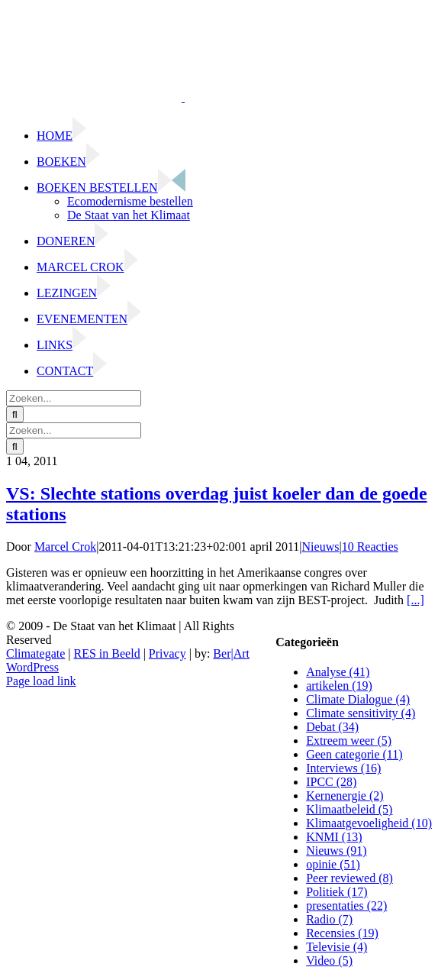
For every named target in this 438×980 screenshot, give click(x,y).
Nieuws (321, 547)
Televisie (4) (337, 947)
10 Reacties (370, 547)
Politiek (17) (337, 892)
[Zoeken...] (74, 398)
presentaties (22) (346, 906)
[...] (415, 600)
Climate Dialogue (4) (358, 699)
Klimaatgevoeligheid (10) (369, 823)
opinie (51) (333, 864)
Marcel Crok (65, 547)
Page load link (41, 681)
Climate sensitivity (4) (361, 713)
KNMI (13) (334, 837)
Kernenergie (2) (345, 796)
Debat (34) (332, 727)
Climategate (35, 653)
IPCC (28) (331, 782)
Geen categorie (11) (354, 754)
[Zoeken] (15, 414)
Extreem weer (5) (349, 741)
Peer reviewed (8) (349, 878)
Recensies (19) (342, 933)
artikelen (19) (339, 686)
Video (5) (329, 961)
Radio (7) (329, 919)
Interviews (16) (343, 768)
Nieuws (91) (337, 851)
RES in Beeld (107, 653)
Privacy (167, 653)
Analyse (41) (338, 672)
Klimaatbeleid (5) (349, 809)
